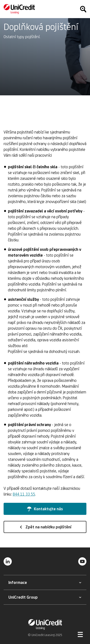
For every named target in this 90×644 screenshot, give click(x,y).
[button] (45, 509)
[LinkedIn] (8, 561)
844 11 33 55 (24, 494)
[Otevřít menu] (80, 634)
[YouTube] (82, 561)
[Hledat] (83, 9)
